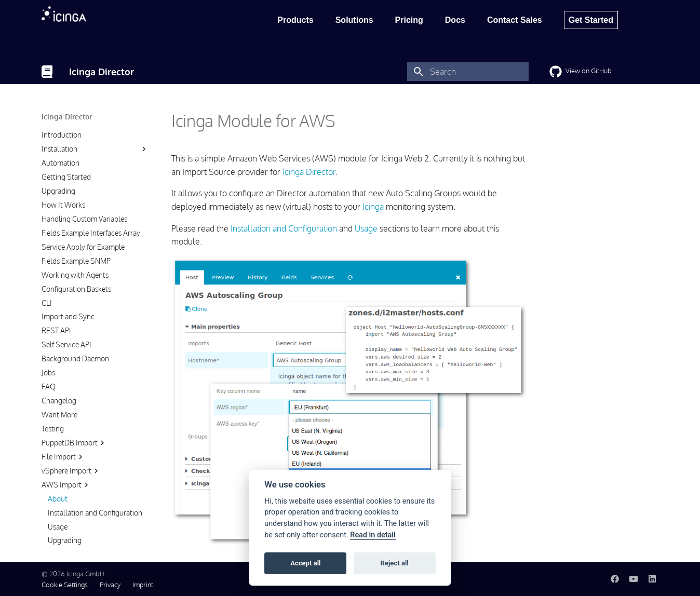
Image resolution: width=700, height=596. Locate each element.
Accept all (305, 563)
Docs (455, 20)
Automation (60, 163)
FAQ (49, 387)
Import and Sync (68, 316)
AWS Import (66, 485)
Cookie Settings (65, 585)
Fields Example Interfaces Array (91, 233)
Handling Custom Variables (84, 219)
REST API (56, 330)
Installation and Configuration (95, 513)
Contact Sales (515, 20)
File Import (63, 457)
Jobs (48, 372)
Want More (59, 415)
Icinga (373, 207)
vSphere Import (71, 471)
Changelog (59, 401)
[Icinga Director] (47, 72)
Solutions (354, 20)
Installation (59, 149)
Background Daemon (75, 358)
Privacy (110, 585)
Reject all (395, 563)
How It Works (63, 205)
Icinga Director (67, 117)
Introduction (62, 135)
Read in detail (373, 535)
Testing (53, 429)
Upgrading (58, 191)
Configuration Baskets (76, 289)
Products (295, 20)
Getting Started (66, 177)
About (58, 499)
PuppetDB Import (74, 443)
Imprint (143, 585)
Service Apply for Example (83, 247)
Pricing (409, 20)
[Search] (468, 72)
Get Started (591, 20)
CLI (47, 303)
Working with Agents (75, 275)
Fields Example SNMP (76, 261)
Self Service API (66, 344)
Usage (58, 527)
